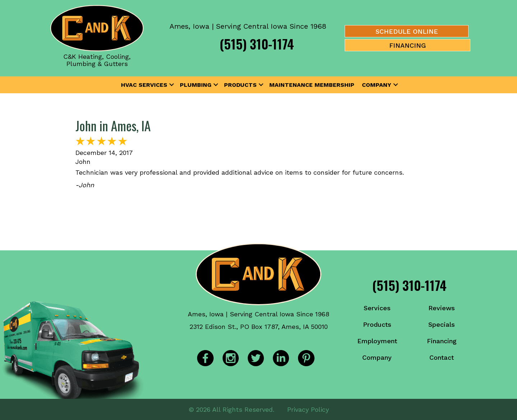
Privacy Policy (308, 409)
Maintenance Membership (312, 85)
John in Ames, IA (113, 125)
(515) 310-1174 (257, 44)
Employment (377, 341)
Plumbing (196, 85)
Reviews (442, 308)
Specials (442, 324)
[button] (172, 85)
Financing (442, 341)
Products (240, 85)
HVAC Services (144, 85)
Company (377, 85)
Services (377, 308)
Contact (442, 357)
